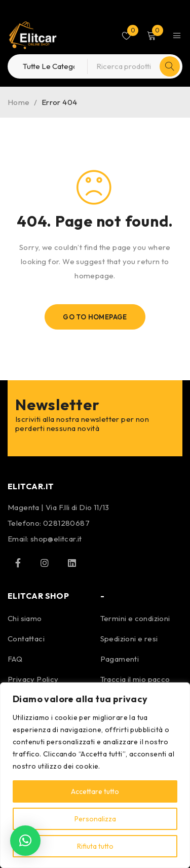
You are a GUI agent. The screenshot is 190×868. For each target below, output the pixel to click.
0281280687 (66, 523)
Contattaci (26, 639)
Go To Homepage (95, 317)
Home (19, 102)
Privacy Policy (33, 679)
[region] (95, 775)
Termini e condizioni (135, 618)
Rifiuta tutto (95, 846)
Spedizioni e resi (129, 639)
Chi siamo (25, 618)
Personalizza (95, 819)
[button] (25, 841)
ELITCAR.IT (31, 486)
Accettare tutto (95, 791)
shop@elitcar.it (56, 539)
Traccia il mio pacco (135, 679)
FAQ (15, 659)
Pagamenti (120, 659)
